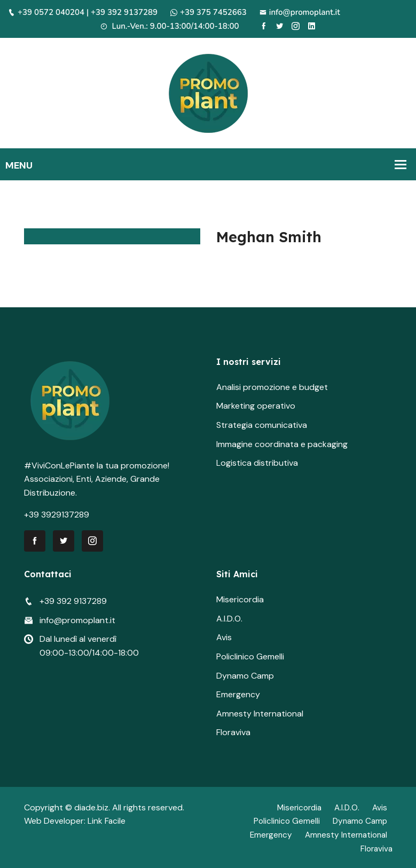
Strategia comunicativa (262, 425)
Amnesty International (260, 714)
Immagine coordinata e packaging (282, 444)
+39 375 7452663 (209, 12)
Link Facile (107, 821)
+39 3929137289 (57, 515)
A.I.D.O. (229, 619)
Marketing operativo (256, 406)
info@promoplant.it (300, 12)
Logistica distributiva (257, 463)
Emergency (238, 694)
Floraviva (233, 732)
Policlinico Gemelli (250, 656)
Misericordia (240, 599)
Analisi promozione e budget (272, 387)
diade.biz (92, 807)
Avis (224, 637)
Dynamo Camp (245, 676)
